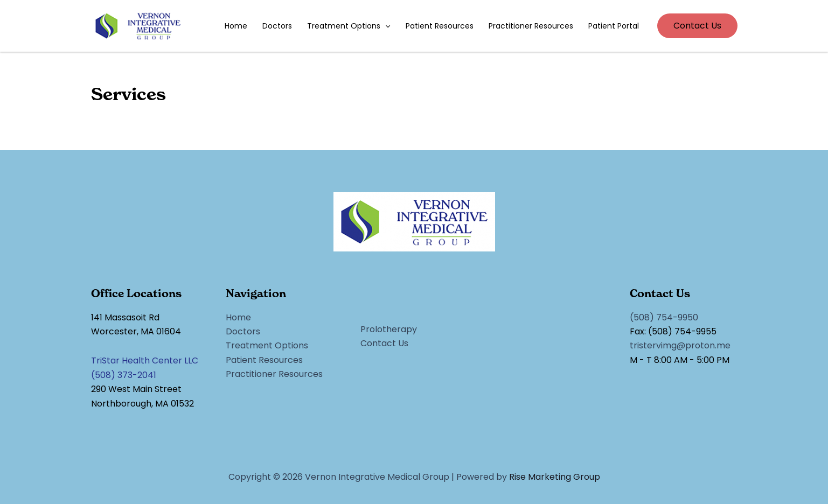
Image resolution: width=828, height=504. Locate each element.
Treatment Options (349, 26)
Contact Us (384, 343)
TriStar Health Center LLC (145, 360)
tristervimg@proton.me (680, 345)
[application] (385, 26)
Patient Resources (440, 26)
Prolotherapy (389, 329)
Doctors (277, 26)
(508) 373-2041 (124, 375)
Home (236, 26)
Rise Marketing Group (555, 477)
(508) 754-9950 (664, 317)
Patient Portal (614, 26)
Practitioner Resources (531, 26)
